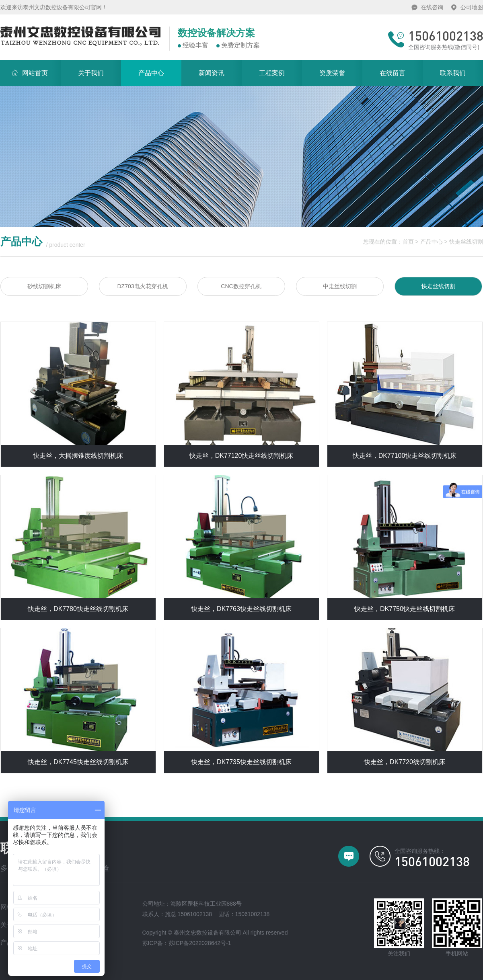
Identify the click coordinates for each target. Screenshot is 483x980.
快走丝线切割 (466, 242)
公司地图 (472, 7)
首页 (408, 242)
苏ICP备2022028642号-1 (200, 943)
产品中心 (151, 73)
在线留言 (393, 73)
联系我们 (453, 73)
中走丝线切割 (340, 286)
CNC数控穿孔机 (241, 286)
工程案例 (272, 73)
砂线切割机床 (44, 286)
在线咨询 (432, 7)
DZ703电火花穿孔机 (142, 286)
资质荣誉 (332, 73)
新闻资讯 (212, 73)
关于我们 (91, 73)
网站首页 (24, 68)
